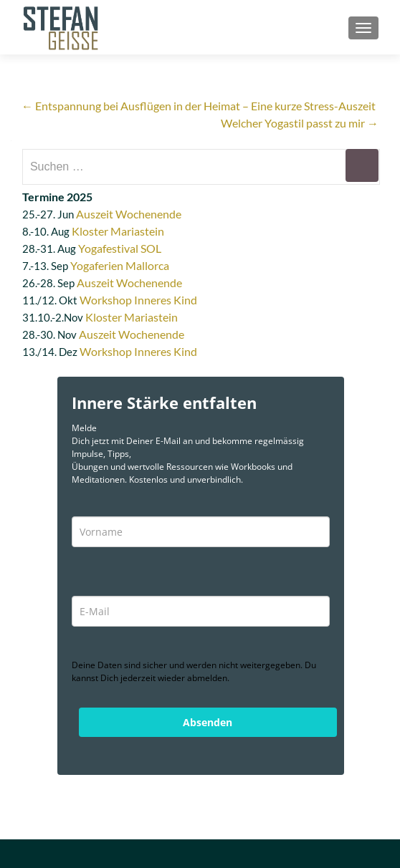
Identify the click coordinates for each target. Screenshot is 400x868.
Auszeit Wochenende (129, 214)
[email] (201, 611)
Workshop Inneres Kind (138, 300)
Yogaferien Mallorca (120, 265)
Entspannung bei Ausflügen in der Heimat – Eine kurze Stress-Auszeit (199, 106)
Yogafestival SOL (120, 248)
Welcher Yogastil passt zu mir (300, 123)
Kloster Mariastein (118, 231)
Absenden (208, 722)
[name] (201, 532)
